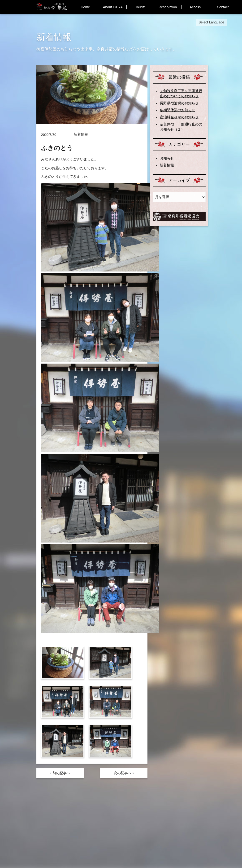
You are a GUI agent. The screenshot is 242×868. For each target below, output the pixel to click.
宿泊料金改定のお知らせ (179, 117)
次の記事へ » (124, 773)
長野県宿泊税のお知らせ (179, 103)
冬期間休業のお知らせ (177, 110)
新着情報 (167, 165)
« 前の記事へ (60, 773)
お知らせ (167, 158)
